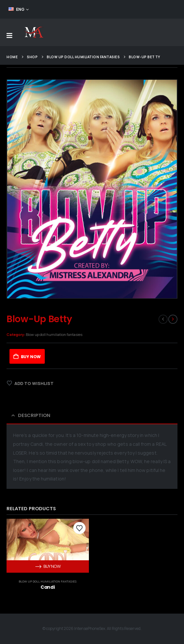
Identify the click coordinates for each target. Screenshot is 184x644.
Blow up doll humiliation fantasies (54, 334)
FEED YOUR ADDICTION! (152, 9)
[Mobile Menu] (9, 36)
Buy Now (31, 357)
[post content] (48, 546)
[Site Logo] (33, 32)
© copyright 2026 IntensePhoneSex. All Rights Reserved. (92, 629)
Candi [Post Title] (48, 587)
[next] (173, 319)
